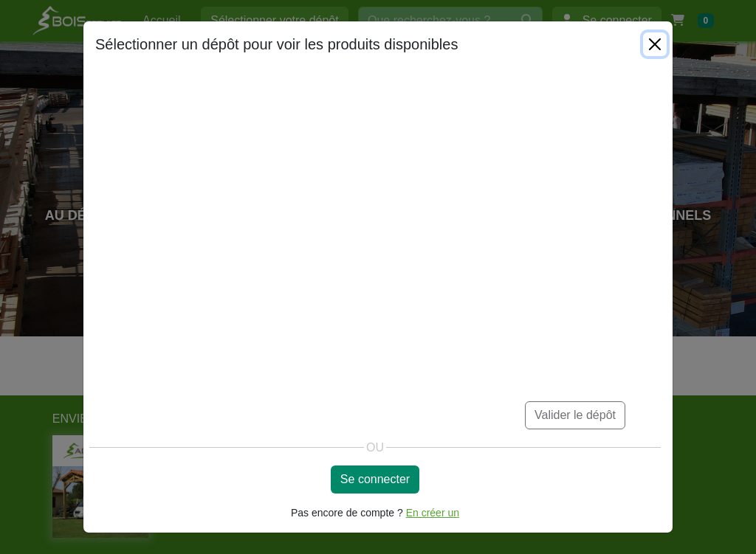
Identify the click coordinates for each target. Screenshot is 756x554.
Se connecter (375, 479)
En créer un (433, 513)
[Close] (655, 44)
